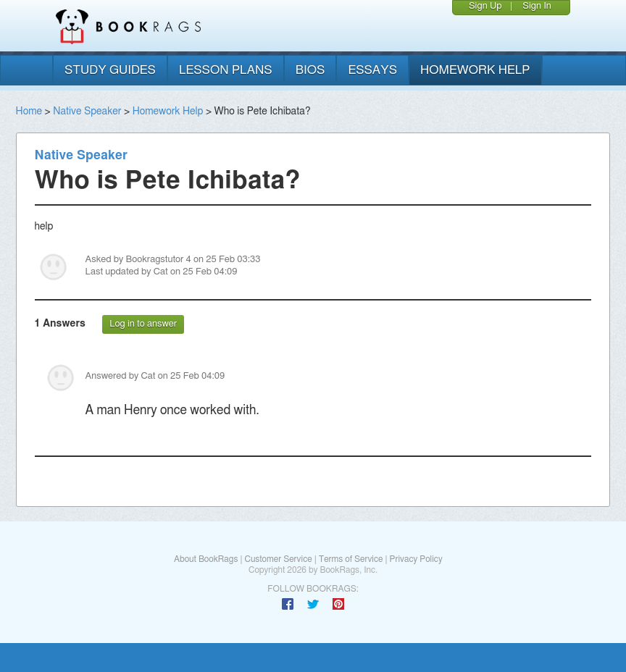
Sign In (537, 6)
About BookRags (206, 559)
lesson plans (226, 70)
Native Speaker (87, 112)
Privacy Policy (416, 559)
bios (310, 70)
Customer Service (278, 559)
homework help (475, 70)
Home (29, 112)
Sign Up (485, 6)
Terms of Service (351, 559)
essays (372, 70)
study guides (110, 70)
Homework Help (168, 112)
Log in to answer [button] (143, 324)
